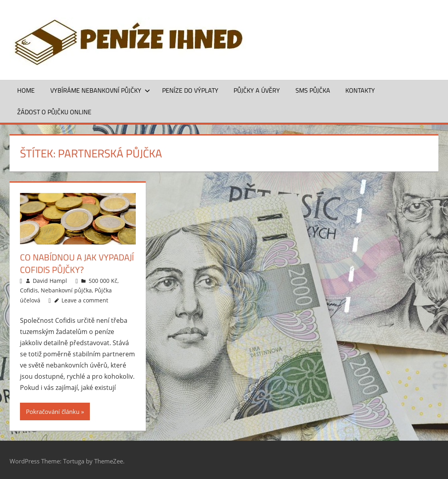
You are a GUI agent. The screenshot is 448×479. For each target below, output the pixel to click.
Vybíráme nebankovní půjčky (100, 90)
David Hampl (50, 281)
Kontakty (360, 90)
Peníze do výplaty (190, 90)
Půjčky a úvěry (257, 90)
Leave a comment (85, 300)
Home (26, 90)
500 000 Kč (103, 281)
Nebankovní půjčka (66, 290)
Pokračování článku (53, 411)
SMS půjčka (313, 90)
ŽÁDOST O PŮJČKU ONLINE (54, 112)
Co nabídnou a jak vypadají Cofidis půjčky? (77, 263)
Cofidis (29, 290)
